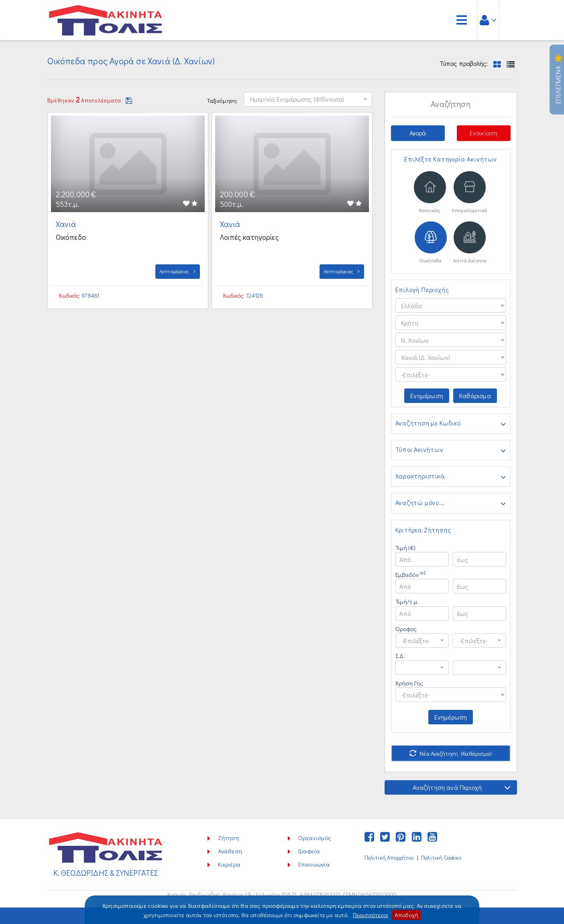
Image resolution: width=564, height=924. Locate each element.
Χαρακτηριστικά (451, 477)
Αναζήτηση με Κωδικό (451, 424)
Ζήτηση (228, 838)
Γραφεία (309, 851)
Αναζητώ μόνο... (451, 503)
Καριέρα (229, 864)
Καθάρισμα (475, 396)
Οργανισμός (315, 838)
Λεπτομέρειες (178, 271)
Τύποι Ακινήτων (451, 450)
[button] (308, 99)
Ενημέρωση (427, 396)
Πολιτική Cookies (441, 858)
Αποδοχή (406, 915)
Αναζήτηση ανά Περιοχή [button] (462, 787)
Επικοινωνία (314, 864)
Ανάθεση (230, 851)
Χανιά (67, 224)
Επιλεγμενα (558, 80)
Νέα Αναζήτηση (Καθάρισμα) (451, 753)
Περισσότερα (371, 915)
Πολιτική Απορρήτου (389, 858)
